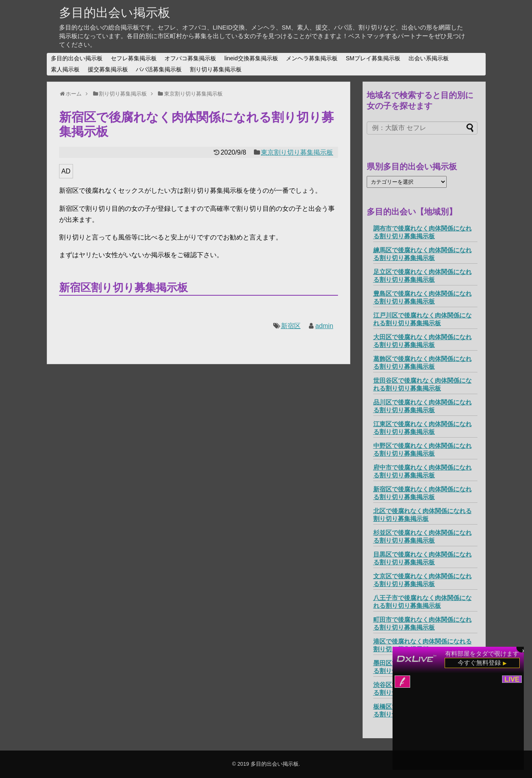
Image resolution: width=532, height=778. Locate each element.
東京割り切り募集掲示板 (297, 152)
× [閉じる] (524, 650)
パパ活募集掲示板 (159, 69)
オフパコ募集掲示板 (190, 58)
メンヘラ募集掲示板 (312, 58)
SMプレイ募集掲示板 (373, 58)
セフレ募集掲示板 (134, 58)
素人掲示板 (65, 69)
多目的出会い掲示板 (115, 13)
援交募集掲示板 (108, 69)
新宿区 (291, 326)
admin (324, 326)
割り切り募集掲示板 (216, 69)
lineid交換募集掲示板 (251, 58)
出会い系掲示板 (429, 58)
